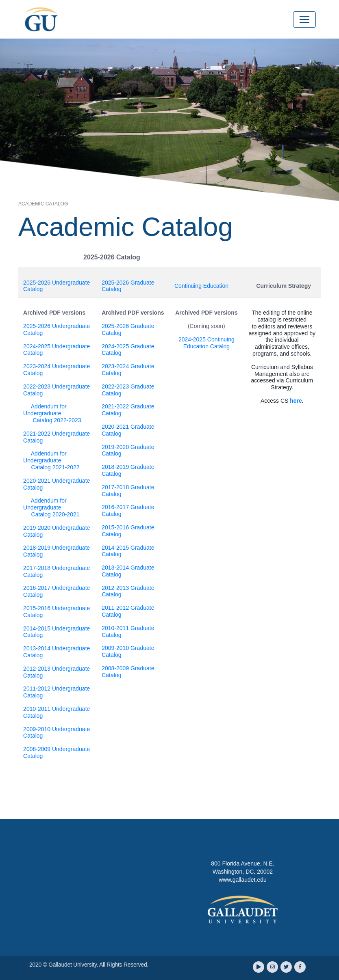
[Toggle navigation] (304, 19)
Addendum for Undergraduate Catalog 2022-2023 (52, 413)
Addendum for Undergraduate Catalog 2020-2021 (51, 507)
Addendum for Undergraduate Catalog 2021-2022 (51, 460)
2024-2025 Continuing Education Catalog (206, 343)
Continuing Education (201, 286)
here (296, 401)
